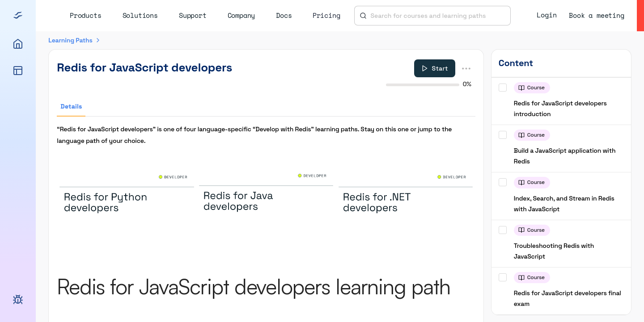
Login (547, 15)
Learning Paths (70, 40)
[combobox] (438, 16)
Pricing (326, 15)
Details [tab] (71, 106)
